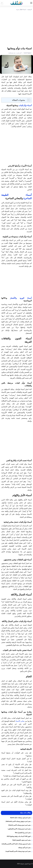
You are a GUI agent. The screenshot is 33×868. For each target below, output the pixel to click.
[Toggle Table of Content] (28, 100)
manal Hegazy (27, 53)
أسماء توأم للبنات (25, 105)
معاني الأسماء (20, 721)
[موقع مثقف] (17, 3)
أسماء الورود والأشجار (21, 298)
